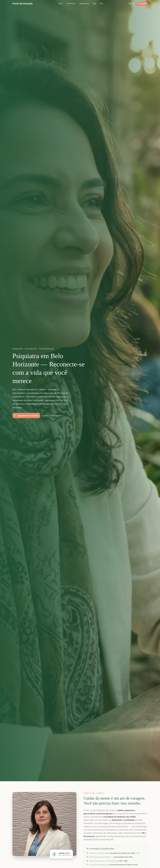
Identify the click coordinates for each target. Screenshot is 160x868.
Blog (95, 3)
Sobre (61, 3)
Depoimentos (84, 3)
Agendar (142, 3)
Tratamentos (71, 3)
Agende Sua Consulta (26, 416)
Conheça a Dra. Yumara (53, 416)
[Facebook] (133, 4)
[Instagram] (130, 4)
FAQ (101, 3)
